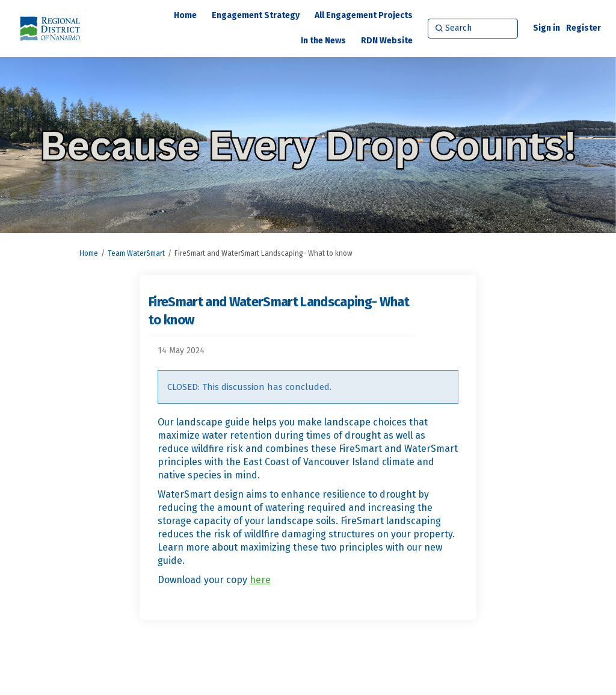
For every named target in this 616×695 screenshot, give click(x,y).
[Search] (473, 28)
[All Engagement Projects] (364, 16)
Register (584, 28)
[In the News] (323, 41)
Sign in (547, 28)
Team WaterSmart (136, 253)
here (260, 580)
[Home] (185, 16)
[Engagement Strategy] (256, 16)
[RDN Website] (387, 41)
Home (89, 253)
